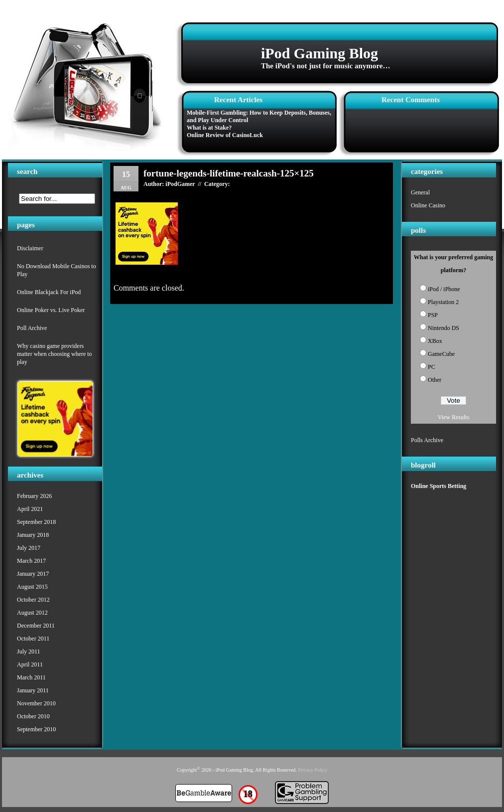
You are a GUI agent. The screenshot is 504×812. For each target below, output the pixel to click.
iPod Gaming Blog (319, 53)
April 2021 (30, 509)
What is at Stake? (209, 128)
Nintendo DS (443, 328)
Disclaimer (30, 248)
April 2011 (30, 664)
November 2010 (36, 703)
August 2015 (32, 587)
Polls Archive (427, 440)
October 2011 (33, 639)
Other (435, 380)
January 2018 (33, 535)
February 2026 (34, 496)
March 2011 (31, 677)
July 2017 (29, 548)
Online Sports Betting (439, 486)
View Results (454, 417)
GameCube (441, 354)
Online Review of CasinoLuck (225, 135)
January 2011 (33, 690)
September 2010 (36, 729)
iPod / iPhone (444, 289)
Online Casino (428, 205)
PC (432, 367)
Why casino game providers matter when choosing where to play (55, 354)
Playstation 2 (443, 302)
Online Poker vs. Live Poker (51, 310)
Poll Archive (32, 328)
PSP (433, 315)
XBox (435, 341)
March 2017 (31, 561)
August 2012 (32, 613)
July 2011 (29, 651)
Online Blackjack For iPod (49, 292)
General (420, 192)
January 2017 (33, 574)
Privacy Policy (313, 770)
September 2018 (36, 522)
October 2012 (33, 600)
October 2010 (33, 716)
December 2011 (36, 626)
